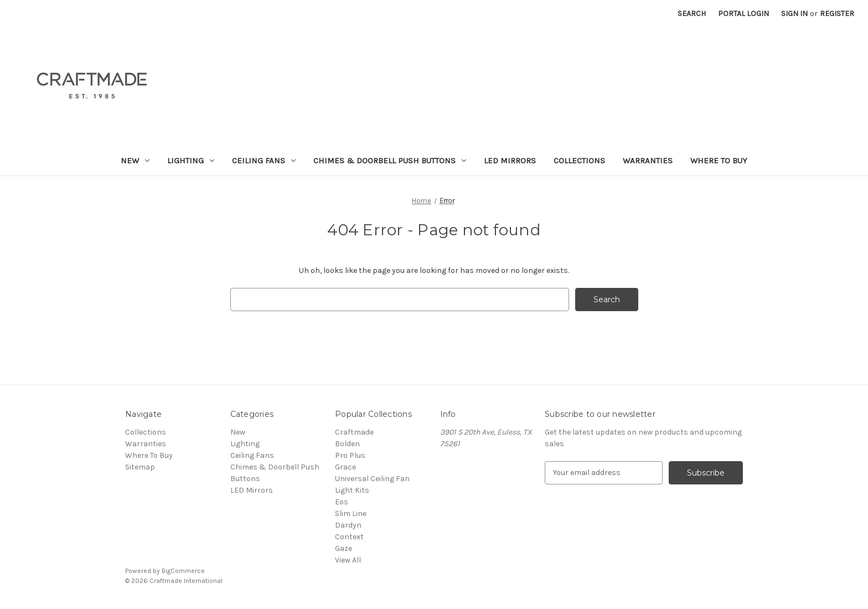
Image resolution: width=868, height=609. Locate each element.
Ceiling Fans (264, 161)
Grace (345, 467)
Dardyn (348, 525)
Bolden (347, 444)
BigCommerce (183, 571)
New (135, 161)
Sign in (794, 14)
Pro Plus (350, 455)
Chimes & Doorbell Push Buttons (390, 161)
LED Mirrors (510, 161)
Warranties (648, 161)
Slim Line (351, 513)
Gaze (343, 548)
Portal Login (743, 14)
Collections (579, 161)
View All (348, 560)
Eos (342, 502)
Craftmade (354, 432)
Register (837, 14)
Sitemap (140, 467)
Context (349, 537)
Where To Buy (719, 161)
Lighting (191, 161)
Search (692, 14)
